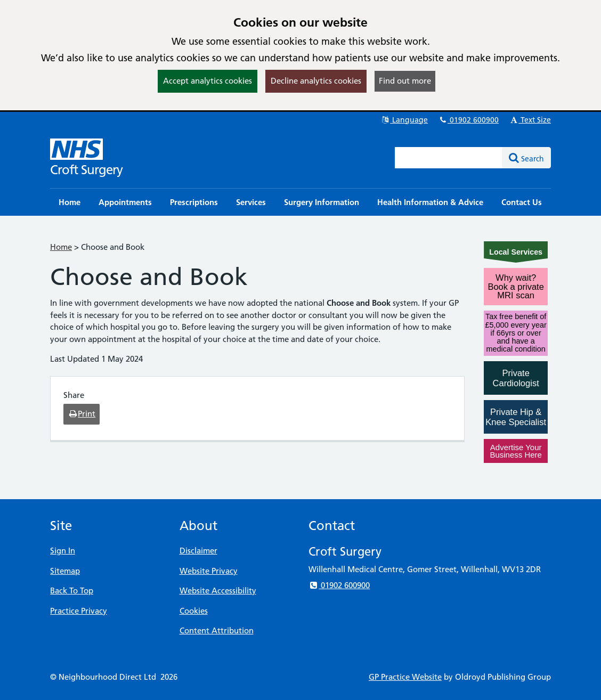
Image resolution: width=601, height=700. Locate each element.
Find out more (405, 81)
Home (61, 247)
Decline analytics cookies (316, 81)
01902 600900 (468, 120)
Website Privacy (209, 571)
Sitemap (65, 571)
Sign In (63, 551)
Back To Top (72, 591)
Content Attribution (217, 630)
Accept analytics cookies (208, 81)
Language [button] (404, 120)
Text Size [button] (530, 120)
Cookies (194, 611)
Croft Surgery (86, 170)
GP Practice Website (405, 677)
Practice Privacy (79, 611)
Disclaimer (198, 551)
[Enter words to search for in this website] (449, 158)
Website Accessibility (218, 591)
